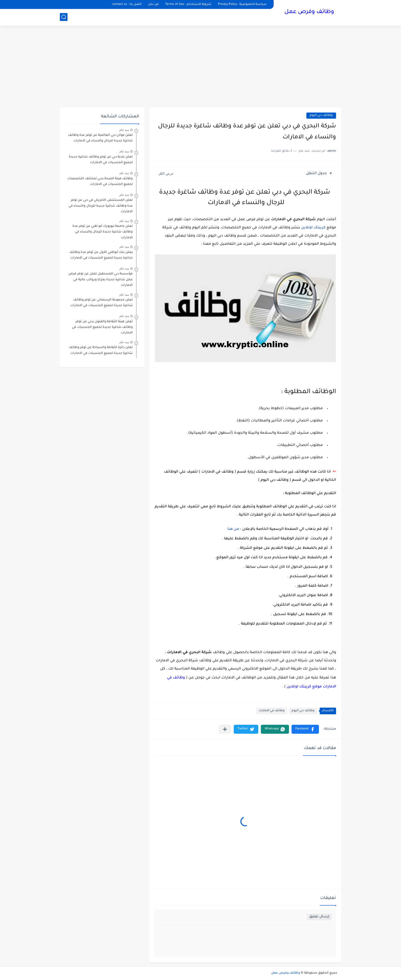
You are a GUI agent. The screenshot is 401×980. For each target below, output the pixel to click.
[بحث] (64, 17)
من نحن (153, 4)
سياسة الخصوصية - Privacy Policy (242, 4)
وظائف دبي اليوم (321, 115)
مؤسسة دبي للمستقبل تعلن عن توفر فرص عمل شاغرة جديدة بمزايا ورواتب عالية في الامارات (101, 280)
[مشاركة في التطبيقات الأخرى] (225, 729)
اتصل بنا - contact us (127, 4)
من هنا (234, 529)
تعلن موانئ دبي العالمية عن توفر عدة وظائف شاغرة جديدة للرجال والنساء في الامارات (100, 138)
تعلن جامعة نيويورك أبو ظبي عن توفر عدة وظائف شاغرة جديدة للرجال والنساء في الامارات (103, 232)
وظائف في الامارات (272, 711)
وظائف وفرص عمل (309, 12)
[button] (305, 729)
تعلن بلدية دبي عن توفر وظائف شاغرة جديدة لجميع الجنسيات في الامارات (101, 160)
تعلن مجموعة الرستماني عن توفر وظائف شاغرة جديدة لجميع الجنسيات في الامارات (102, 303)
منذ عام (124, 130)
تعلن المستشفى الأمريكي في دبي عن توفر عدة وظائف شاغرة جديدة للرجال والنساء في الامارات (101, 206)
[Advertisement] (201, 66)
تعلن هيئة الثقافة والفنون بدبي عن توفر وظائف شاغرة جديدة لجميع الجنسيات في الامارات (102, 327)
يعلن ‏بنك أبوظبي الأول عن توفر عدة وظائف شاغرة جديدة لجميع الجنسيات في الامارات (101, 255)
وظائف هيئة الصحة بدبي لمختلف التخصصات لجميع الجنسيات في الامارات (100, 182)
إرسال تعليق (319, 917)
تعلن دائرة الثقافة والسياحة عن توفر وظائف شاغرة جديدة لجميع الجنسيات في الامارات (101, 350)
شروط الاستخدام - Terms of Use (188, 4)
